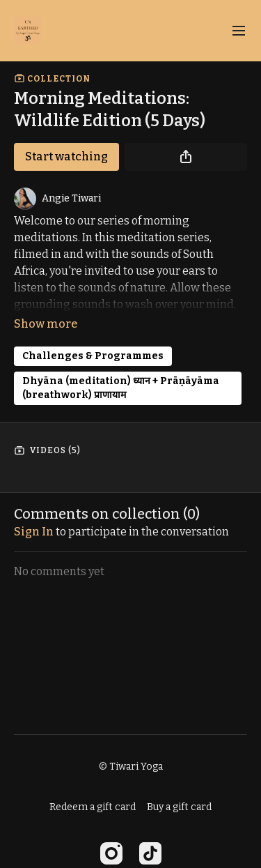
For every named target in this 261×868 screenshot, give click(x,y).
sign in (34, 532)
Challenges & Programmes (93, 356)
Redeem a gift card (93, 807)
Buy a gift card (179, 807)
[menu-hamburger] (239, 31)
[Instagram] (111, 853)
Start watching (66, 157)
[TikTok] (150, 853)
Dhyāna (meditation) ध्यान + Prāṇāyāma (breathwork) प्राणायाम (121, 388)
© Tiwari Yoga (131, 767)
